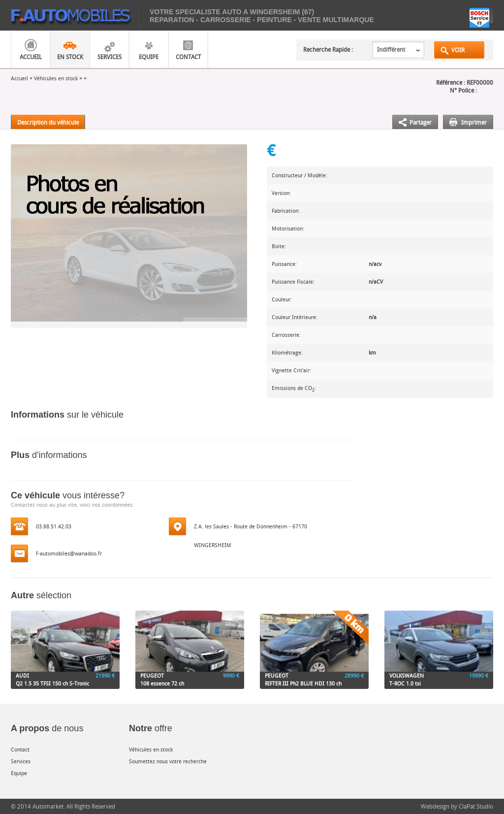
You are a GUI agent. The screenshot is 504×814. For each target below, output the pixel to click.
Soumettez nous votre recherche (168, 761)
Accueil (31, 57)
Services (110, 57)
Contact (188, 57)
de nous (47, 728)
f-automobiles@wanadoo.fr (69, 553)
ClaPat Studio (476, 806)
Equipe (149, 57)
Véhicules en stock (56, 78)
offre (151, 728)
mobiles (75, 18)
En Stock (70, 57)
